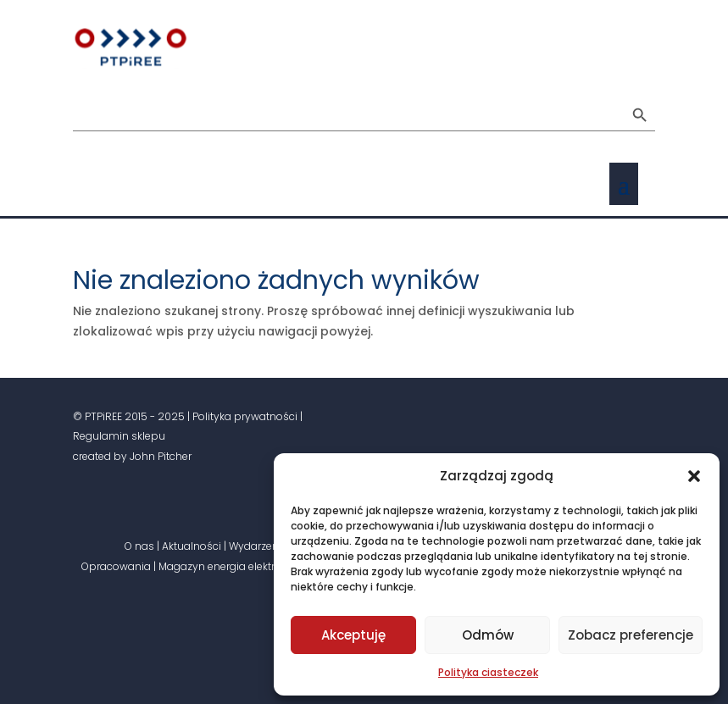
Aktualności (192, 546)
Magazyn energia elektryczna (232, 566)
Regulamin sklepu (119, 436)
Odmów (488, 635)
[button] (694, 476)
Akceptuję (353, 635)
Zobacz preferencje (631, 635)
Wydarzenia (258, 546)
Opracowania (116, 566)
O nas (139, 546)
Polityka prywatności (245, 416)
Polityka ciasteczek (488, 672)
